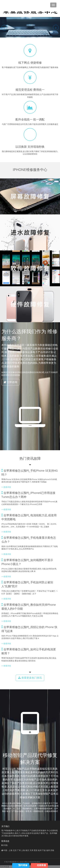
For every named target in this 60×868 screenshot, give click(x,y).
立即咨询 (10, 382)
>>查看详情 (6, 487)
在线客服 (41, 865)
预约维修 (23, 865)
